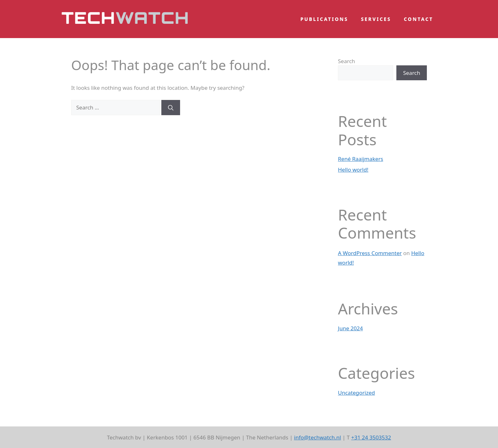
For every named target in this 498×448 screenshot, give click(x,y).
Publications (324, 19)
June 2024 (350, 328)
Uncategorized (357, 393)
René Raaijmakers (360, 159)
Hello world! (353, 170)
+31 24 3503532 (371, 437)
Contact (419, 19)
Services (376, 19)
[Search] (171, 108)
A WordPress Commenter (370, 253)
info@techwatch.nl (318, 437)
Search (347, 61)
